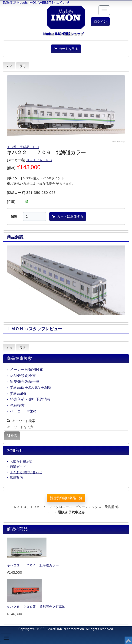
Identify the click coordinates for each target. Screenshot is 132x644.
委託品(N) (18, 394)
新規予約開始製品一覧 (66, 498)
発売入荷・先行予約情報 (30, 399)
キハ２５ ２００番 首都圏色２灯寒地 (36, 607)
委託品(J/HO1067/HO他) (30, 388)
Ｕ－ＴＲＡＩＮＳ (39, 160)
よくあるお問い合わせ (26, 472)
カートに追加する (68, 216)
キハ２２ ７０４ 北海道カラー (33, 565)
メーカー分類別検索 (26, 370)
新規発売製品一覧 (25, 382)
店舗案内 (16, 477)
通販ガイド (18, 467)
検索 (12, 436)
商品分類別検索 (23, 376)
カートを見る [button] (66, 49)
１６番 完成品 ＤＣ (23, 147)
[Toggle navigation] (6, 638)
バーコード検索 (23, 411)
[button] (100, 22)
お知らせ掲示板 (21, 461)
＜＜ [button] (9, 66)
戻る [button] (23, 66)
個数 (14, 216)
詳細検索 (17, 405)
